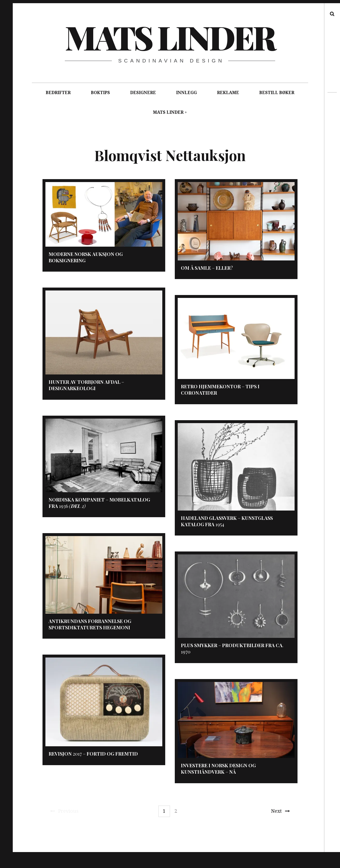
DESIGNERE (143, 93)
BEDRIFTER (58, 93)
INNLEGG (186, 93)
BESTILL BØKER (277, 93)
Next (280, 811)
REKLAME (228, 93)
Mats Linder (170, 37)
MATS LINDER (168, 112)
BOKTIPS (100, 93)
